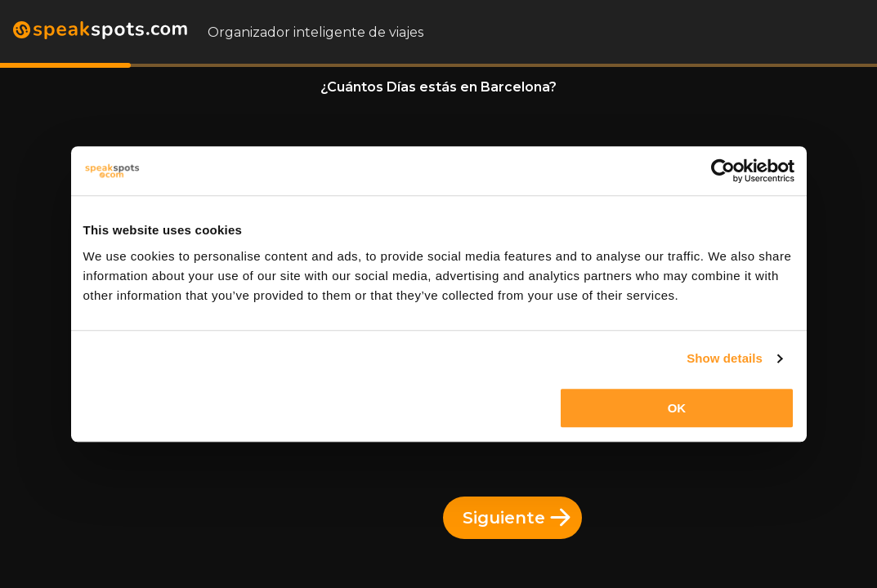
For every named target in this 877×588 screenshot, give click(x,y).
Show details (725, 358)
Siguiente (517, 518)
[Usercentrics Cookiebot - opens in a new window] (723, 171)
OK (677, 408)
